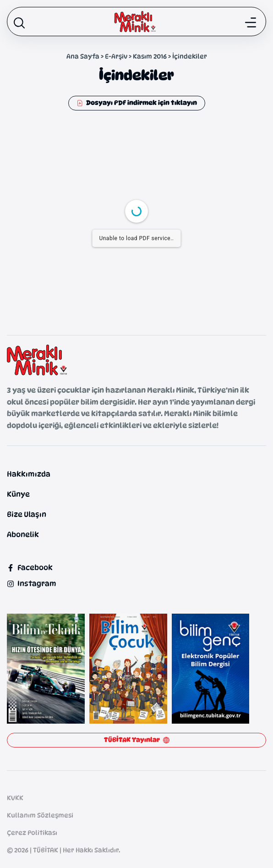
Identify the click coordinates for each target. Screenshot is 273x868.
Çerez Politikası (32, 832)
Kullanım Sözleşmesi (40, 815)
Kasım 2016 (150, 56)
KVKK (15, 798)
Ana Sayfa (83, 56)
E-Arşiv (116, 56)
